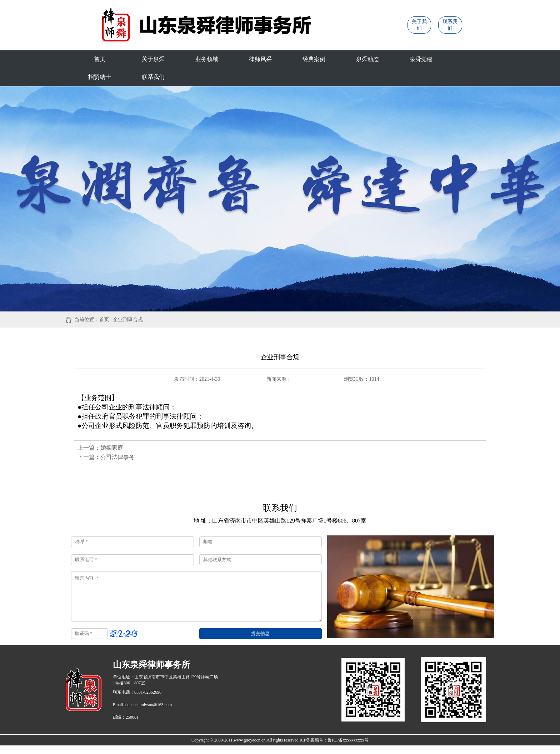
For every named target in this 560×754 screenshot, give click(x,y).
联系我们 (153, 77)
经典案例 (314, 59)
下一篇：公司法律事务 (106, 457)
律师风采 (260, 59)
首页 (100, 59)
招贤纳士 (100, 77)
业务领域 (207, 59)
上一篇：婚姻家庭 (100, 448)
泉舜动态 (367, 59)
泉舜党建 (421, 59)
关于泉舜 (153, 59)
